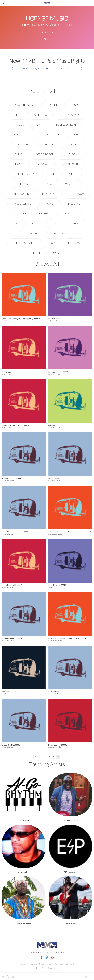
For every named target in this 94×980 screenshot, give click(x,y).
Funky (19, 154)
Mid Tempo (49, 194)
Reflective (73, 204)
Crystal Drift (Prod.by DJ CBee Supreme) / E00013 (68, 638)
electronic (54, 135)
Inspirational (70, 164)
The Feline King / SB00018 (12, 478)
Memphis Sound (19, 194)
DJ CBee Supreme (66, 125)
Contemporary (69, 115)
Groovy (74, 154)
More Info (65, 68)
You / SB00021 (54, 478)
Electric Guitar (24, 135)
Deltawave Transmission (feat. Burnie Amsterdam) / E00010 (70, 532)
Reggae (21, 214)
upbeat (36, 253)
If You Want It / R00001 (57, 745)
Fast (77, 135)
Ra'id (52, 587)
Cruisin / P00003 (55, 319)
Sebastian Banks (55, 747)
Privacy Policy (41, 968)
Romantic (71, 214)
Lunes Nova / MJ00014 (57, 585)
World (58, 253)
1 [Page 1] (40, 757)
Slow (76, 223)
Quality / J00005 (55, 425)
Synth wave (61, 233)
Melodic (47, 184)
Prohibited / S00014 (10, 372)
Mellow (23, 184)
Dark (40, 125)
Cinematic (40, 115)
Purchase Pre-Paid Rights (29, 68)
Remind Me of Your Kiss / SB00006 (15, 532)
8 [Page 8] (54, 757)
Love (52, 174)
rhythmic (45, 214)
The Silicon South (25, 243)
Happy (19, 164)
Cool (20, 125)
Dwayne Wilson (55, 321)
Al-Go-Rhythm (24, 820)
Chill (18, 115)
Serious (36, 223)
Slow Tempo (33, 233)
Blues (75, 105)
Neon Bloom (76, 194)
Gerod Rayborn (46, 154)
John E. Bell (8, 374)
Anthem (53, 105)
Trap (52, 243)
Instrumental (27, 174)
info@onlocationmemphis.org (63, 964)
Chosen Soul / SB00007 (11, 745)
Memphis (70, 184)
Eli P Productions (70, 872)
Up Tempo (74, 243)
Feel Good (51, 144)
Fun (73, 144)
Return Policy (53, 968)
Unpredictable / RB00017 (12, 585)
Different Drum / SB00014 (12, 638)
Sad (16, 223)
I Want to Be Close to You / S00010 (16, 425)
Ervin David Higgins (24, 924)
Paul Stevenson (23, 204)
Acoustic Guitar (25, 105)
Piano (50, 204)
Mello (72, 174)
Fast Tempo (25, 144)
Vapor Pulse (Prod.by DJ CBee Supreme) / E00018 (21, 319)
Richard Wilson (9, 481)
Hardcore (42, 164)
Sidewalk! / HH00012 (10, 692)
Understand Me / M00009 (58, 372)
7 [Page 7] (49, 757)
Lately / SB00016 (55, 692)
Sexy (57, 223)
